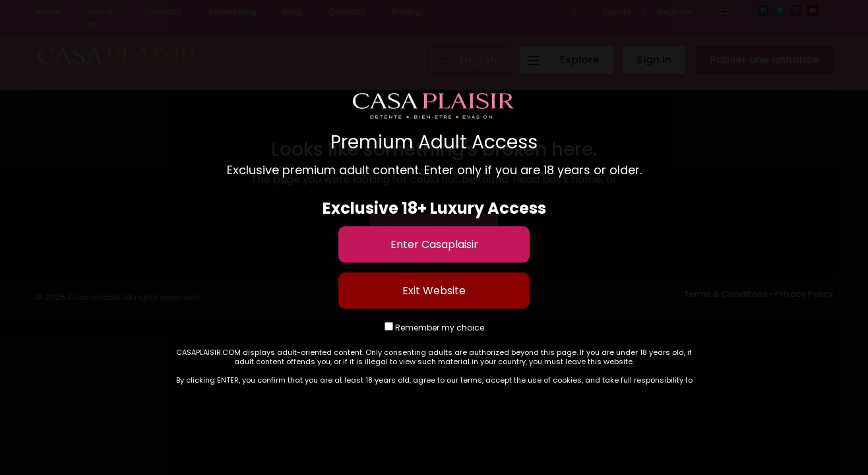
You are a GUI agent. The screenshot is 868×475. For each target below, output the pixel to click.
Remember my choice (434, 328)
